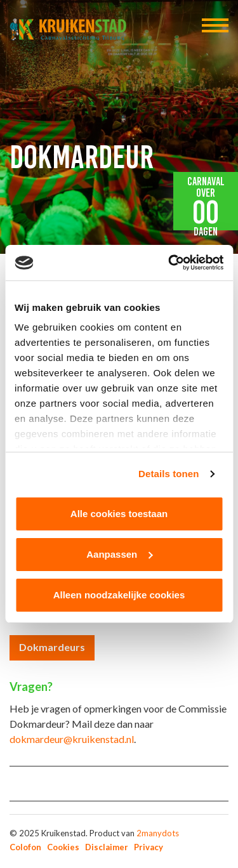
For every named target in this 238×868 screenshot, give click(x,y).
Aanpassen (119, 554)
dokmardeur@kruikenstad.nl (72, 739)
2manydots (158, 833)
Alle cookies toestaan (119, 514)
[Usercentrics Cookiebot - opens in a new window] (169, 263)
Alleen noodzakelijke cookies (119, 595)
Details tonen (169, 474)
